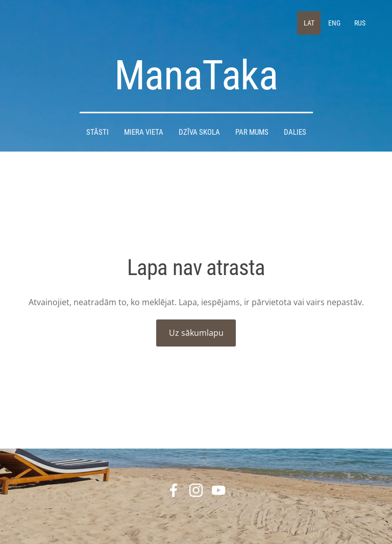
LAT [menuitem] (309, 23)
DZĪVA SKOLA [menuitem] (199, 132)
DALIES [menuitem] (295, 132)
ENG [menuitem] (334, 23)
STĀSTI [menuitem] (97, 132)
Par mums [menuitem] (252, 132)
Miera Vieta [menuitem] (144, 132)
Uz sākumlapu (196, 333)
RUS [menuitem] (360, 23)
